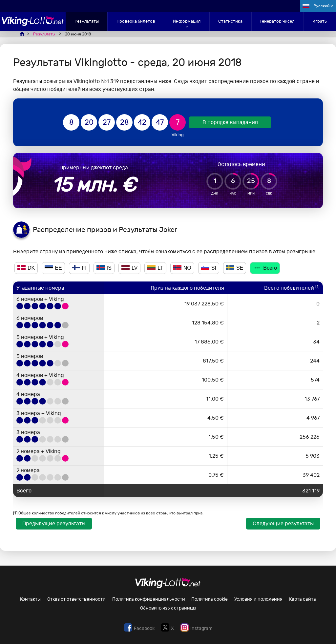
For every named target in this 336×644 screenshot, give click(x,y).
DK (26, 268)
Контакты (30, 599)
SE (235, 268)
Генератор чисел (277, 21)
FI (79, 268)
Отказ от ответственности (76, 599)
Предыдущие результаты (54, 523)
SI (209, 268)
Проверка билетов (136, 21)
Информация (187, 21)
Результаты (87, 21)
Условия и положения (258, 599)
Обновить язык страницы (168, 608)
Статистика (230, 21)
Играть (320, 21)
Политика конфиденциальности (149, 599)
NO (182, 268)
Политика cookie (210, 599)
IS (104, 268)
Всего (265, 268)
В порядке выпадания (230, 122)
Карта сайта (303, 599)
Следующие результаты (283, 523)
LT (155, 268)
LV (129, 268)
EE (53, 268)
